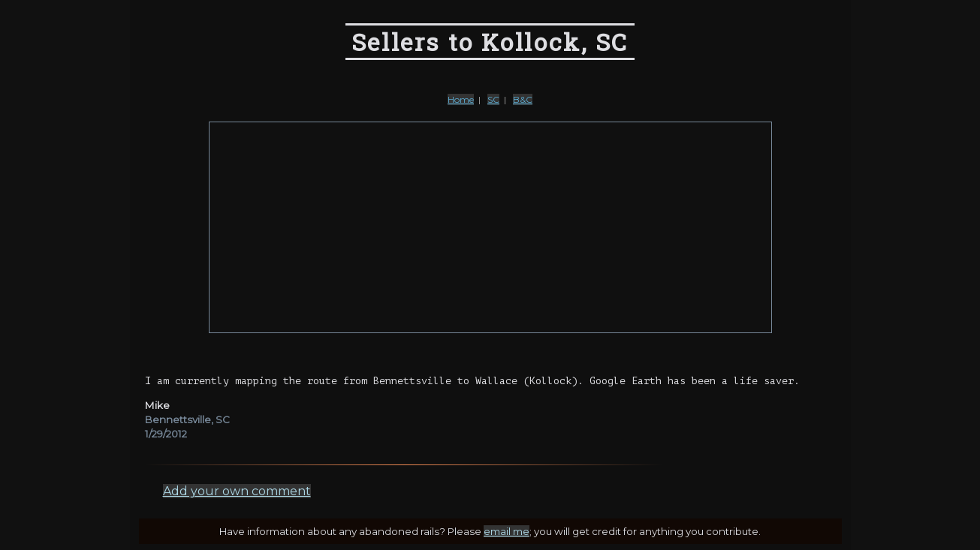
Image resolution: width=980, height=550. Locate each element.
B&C (523, 99)
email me (507, 531)
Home (461, 99)
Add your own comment (237, 491)
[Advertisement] (490, 227)
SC (493, 99)
